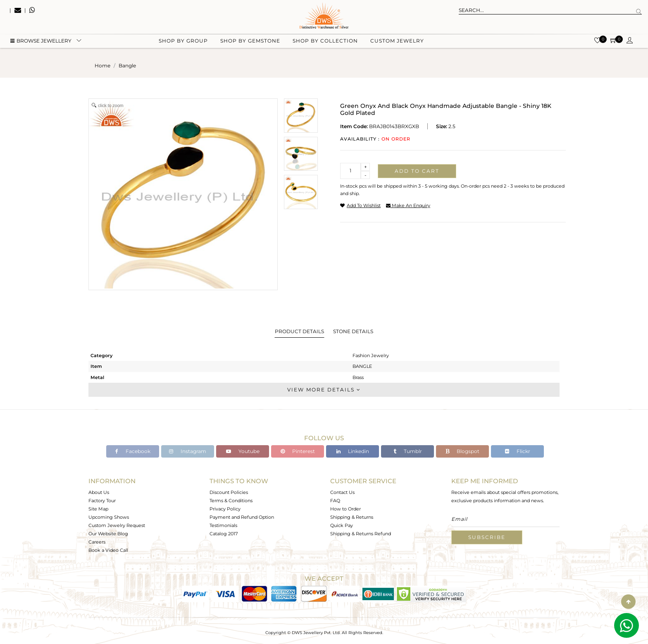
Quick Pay (342, 525)
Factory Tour (102, 501)
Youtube (243, 451)
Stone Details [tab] (353, 331)
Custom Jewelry (397, 42)
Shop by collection (325, 42)
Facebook (133, 451)
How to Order (345, 509)
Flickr (518, 451)
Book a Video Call (108, 550)
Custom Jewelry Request (117, 525)
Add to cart (417, 171)
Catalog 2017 (224, 534)
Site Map (98, 509)
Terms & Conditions (231, 501)
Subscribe (487, 537)
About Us (99, 492)
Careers (97, 542)
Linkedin (353, 451)
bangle (127, 66)
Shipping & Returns (352, 517)
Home (102, 66)
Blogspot (462, 451)
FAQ (335, 501)
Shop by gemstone (250, 42)
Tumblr (408, 451)
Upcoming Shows (109, 517)
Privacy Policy (225, 509)
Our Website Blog (108, 534)
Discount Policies (229, 492)
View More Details (324, 390)
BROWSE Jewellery (41, 42)
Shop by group (183, 42)
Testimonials (223, 525)
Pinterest (298, 451)
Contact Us (342, 492)
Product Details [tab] (299, 331)
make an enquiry (408, 205)
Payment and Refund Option (242, 517)
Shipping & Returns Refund (361, 534)
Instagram (188, 451)
